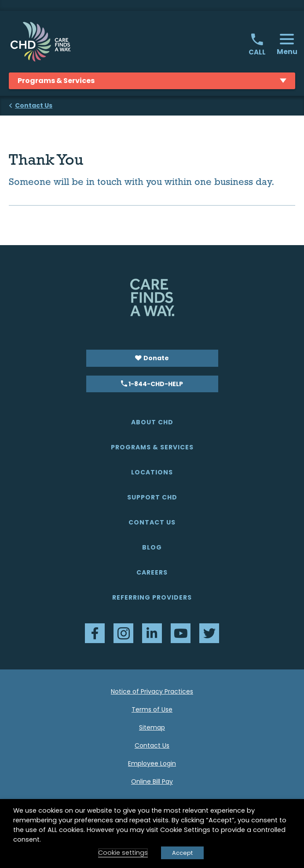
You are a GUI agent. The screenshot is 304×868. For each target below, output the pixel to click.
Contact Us (152, 522)
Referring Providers (152, 597)
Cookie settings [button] (123, 853)
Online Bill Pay (152, 781)
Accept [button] (182, 853)
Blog (152, 547)
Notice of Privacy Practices (152, 691)
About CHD (152, 422)
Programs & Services (152, 447)
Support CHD (152, 497)
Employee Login (152, 763)
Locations (152, 472)
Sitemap (152, 727)
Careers (152, 572)
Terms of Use (152, 709)
